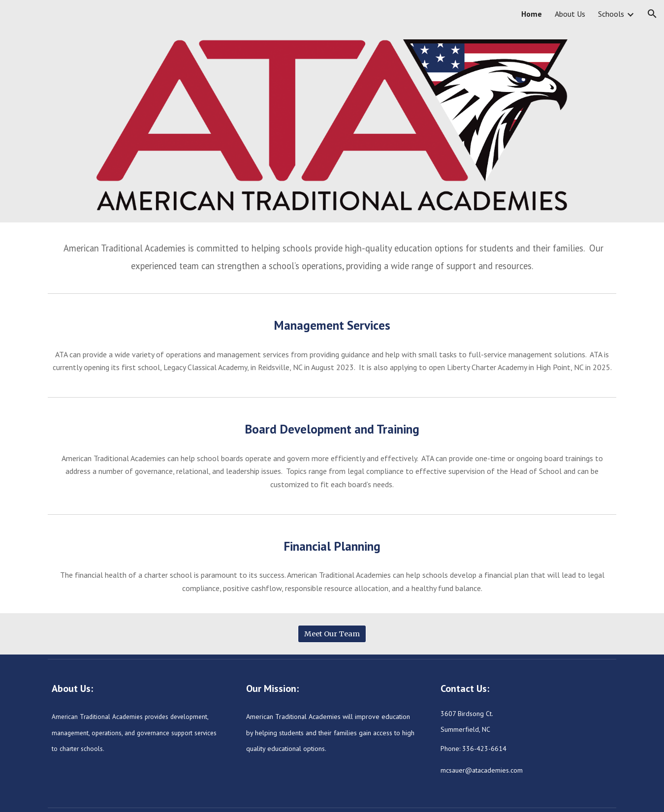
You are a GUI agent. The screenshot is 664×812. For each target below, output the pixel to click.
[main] (332, 256)
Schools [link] (611, 14)
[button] (652, 14)
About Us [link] (570, 14)
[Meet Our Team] (332, 634)
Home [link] (532, 14)
